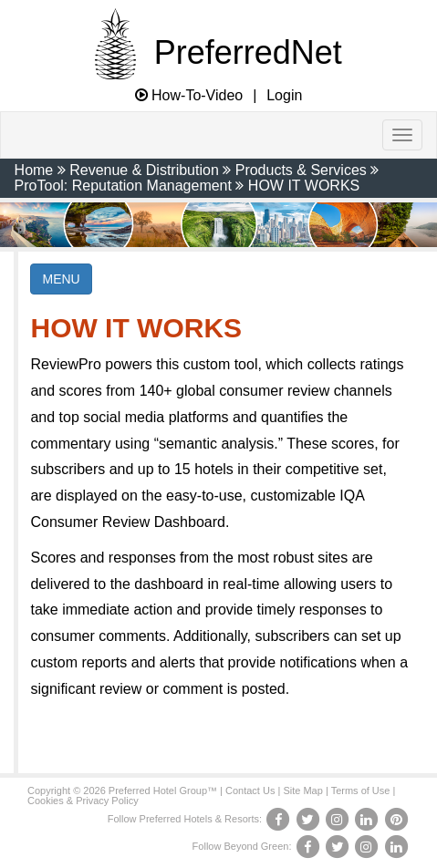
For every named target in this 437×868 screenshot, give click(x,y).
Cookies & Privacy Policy (83, 801)
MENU (61, 279)
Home (34, 170)
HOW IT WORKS (304, 186)
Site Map (302, 790)
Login (284, 96)
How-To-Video (189, 95)
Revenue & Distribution (144, 170)
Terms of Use (361, 790)
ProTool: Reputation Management (123, 186)
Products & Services (301, 170)
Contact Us (250, 790)
